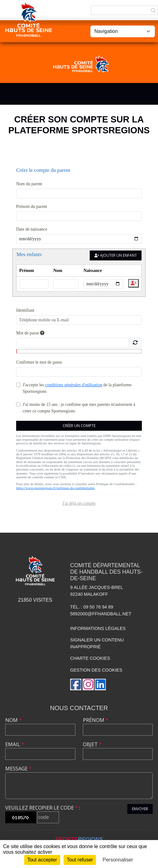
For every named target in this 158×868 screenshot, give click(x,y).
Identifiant (25, 310)
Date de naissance (32, 229)
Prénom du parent (32, 207)
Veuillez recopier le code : (43, 808)
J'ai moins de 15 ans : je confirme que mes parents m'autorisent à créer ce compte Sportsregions (79, 408)
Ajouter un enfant (116, 255)
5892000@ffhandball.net (101, 614)
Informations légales (98, 628)
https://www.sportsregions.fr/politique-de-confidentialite (55, 488)
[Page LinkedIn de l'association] (100, 684)
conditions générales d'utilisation (74, 385)
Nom (14, 720)
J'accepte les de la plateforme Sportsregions (77, 388)
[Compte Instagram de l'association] (88, 684)
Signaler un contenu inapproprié (97, 643)
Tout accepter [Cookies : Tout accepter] (42, 860)
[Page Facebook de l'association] (76, 684)
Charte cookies (90, 658)
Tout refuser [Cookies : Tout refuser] (80, 860)
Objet (92, 744)
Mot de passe (30, 333)
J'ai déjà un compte (79, 503)
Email (15, 744)
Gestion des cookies (96, 670)
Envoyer (140, 809)
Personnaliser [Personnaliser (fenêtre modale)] (118, 860)
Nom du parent (29, 184)
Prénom (96, 720)
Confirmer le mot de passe (39, 362)
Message (18, 769)
